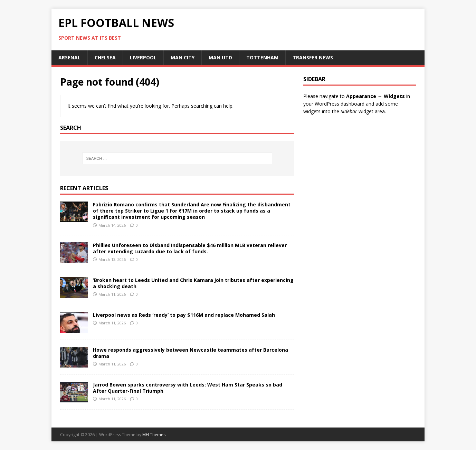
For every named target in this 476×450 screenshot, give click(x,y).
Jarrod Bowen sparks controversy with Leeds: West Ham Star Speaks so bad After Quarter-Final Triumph (188, 388)
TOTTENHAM (262, 57)
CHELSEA (105, 57)
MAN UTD (220, 57)
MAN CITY (183, 57)
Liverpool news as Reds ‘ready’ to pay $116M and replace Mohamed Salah (184, 315)
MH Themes (154, 435)
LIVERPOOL (143, 57)
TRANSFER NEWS (313, 57)
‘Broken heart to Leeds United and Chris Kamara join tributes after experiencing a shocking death (193, 283)
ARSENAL (69, 57)
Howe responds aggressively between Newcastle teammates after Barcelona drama (191, 353)
